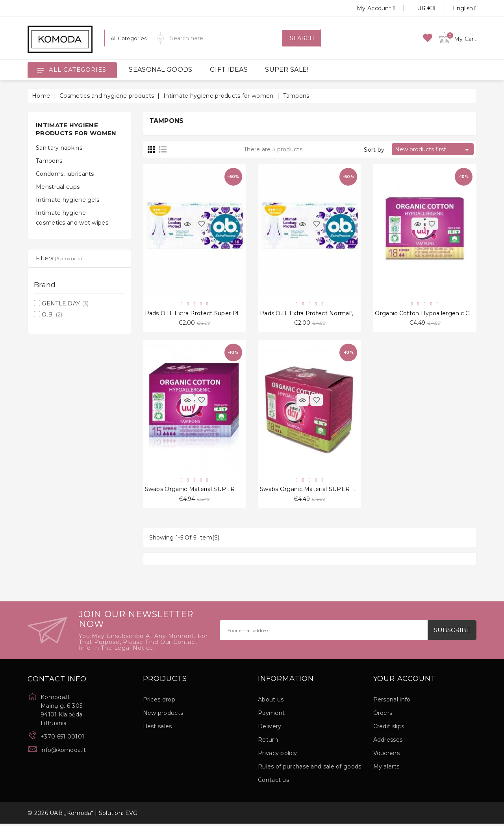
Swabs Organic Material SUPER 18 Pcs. (316, 491)
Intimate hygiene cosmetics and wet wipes (72, 218)
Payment (271, 715)
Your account (405, 681)
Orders (383, 715)
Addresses (388, 742)
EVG (132, 815)
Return (268, 742)
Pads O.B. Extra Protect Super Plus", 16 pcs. (207, 314)
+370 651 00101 (62, 739)
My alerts (386, 769)
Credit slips (389, 729)
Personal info (392, 702)
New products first (433, 150)
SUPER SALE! (286, 70)
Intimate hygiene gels (68, 200)
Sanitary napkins (59, 148)
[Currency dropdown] (415, 8)
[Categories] (134, 38)
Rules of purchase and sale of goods (310, 769)
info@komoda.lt (63, 752)
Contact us (273, 782)
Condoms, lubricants (65, 174)
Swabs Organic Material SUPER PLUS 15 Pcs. (209, 491)
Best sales (157, 729)
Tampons (49, 161)
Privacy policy (277, 755)
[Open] (40, 70)
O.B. (52, 314)
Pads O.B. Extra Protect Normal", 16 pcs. (317, 314)
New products (163, 715)
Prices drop (159, 702)
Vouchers (386, 755)
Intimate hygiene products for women (76, 129)
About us (271, 702)
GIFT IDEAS (229, 70)
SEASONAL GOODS (160, 70)
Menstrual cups (58, 187)
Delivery (270, 729)
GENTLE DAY (65, 303)
